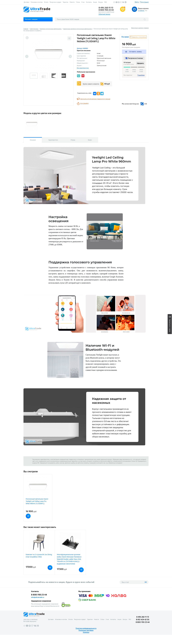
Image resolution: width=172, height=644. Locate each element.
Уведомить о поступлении (138, 37)
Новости (72, 2)
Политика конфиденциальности (86, 628)
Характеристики (53, 140)
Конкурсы (86, 632)
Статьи (78, 2)
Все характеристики (83, 68)
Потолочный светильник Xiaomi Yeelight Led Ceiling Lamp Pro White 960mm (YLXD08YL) (37, 501)
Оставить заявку (133, 52)
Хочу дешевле (84, 103)
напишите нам (101, 463)
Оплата (46, 2)
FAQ (105, 2)
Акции (95, 2)
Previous (27, 56)
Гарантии (65, 2)
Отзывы (73, 140)
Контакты (89, 2)
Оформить (140, 63)
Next (70, 56)
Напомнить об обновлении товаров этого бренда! (95, 99)
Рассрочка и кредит (56, 2)
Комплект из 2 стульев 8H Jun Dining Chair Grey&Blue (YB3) (39, 556)
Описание (33, 140)
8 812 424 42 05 (143, 619)
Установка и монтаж (37, 2)
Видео (90, 140)
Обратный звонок (104, 14)
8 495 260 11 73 (106, 8)
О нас (83, 2)
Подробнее (141, 75)
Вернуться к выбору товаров (140, 28)
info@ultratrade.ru (38, 597)
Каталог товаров (31, 19)
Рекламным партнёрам (86, 630)
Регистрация (144, 2)
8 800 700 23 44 (106, 10)
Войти (137, 2)
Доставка (26, 2)
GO (146, 582)
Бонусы (101, 2)
